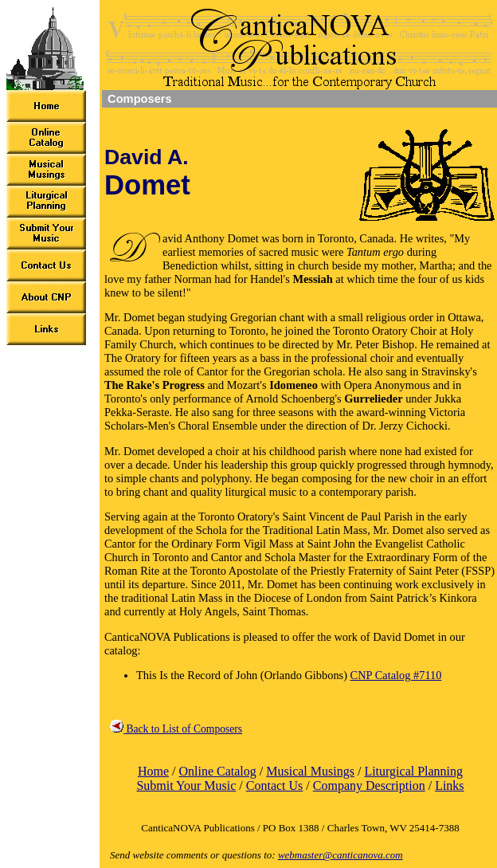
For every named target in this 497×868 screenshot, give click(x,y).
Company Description (369, 786)
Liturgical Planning (413, 771)
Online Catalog (217, 771)
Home (153, 771)
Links (449, 786)
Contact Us (275, 786)
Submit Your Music (186, 786)
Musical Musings (310, 771)
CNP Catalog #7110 (396, 675)
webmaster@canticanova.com (340, 855)
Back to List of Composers (176, 729)
